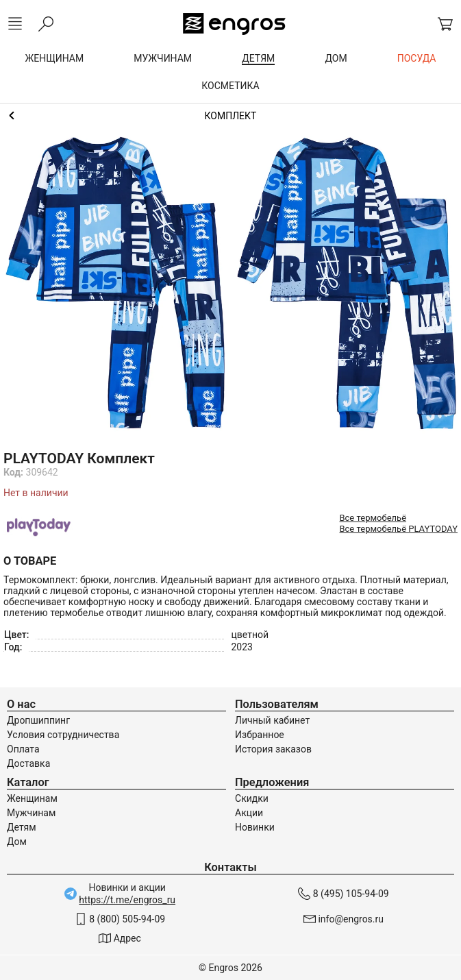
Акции (249, 813)
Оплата (23, 749)
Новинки (255, 827)
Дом (17, 842)
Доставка (28, 763)
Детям (22, 827)
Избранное (260, 735)
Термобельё (230, 116)
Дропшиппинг (38, 720)
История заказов (273, 749)
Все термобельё (373, 518)
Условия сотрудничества (63, 735)
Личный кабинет (272, 720)
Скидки (252, 798)
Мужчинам (31, 813)
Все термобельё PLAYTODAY (398, 529)
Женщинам (32, 798)
